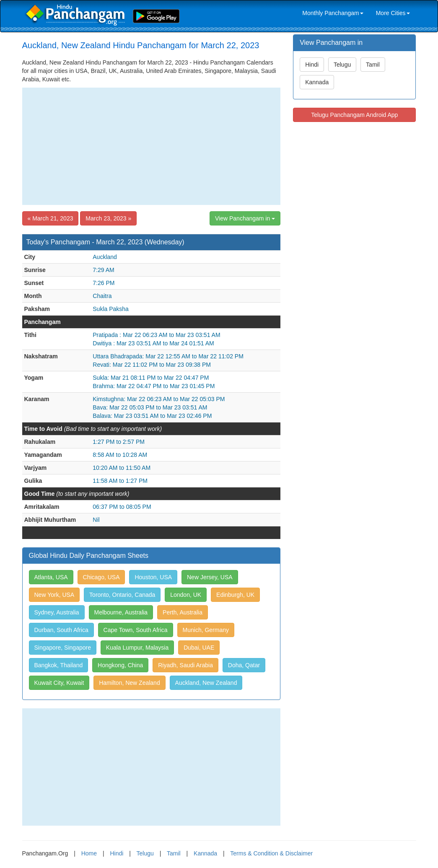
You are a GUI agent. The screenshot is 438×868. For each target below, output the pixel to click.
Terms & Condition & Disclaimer (271, 853)
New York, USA (54, 595)
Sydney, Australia (57, 612)
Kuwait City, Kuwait (59, 683)
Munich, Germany (206, 630)
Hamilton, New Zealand (130, 683)
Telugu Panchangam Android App (354, 115)
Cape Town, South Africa (136, 630)
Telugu (342, 65)
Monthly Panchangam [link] (333, 13)
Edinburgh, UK (235, 595)
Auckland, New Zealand (206, 683)
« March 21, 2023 (51, 218)
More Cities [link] (393, 13)
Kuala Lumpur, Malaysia (137, 648)
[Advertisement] (152, 146)
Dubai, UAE (199, 648)
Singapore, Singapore (63, 648)
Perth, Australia (183, 612)
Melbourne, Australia (121, 612)
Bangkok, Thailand (59, 665)
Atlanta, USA (51, 577)
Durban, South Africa (61, 630)
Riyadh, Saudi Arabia (185, 665)
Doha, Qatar (244, 665)
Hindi (312, 65)
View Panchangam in (245, 218)
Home (89, 853)
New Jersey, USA (210, 577)
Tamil (373, 65)
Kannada (317, 82)
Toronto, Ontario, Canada (122, 595)
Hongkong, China (120, 665)
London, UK (186, 595)
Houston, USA (153, 577)
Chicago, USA (101, 577)
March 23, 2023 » (108, 218)
